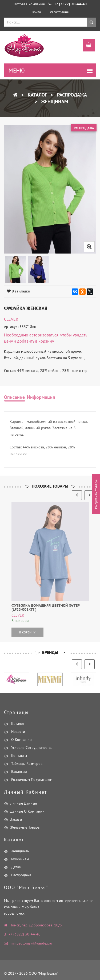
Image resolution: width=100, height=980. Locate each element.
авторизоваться (44, 335)
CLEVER (11, 319)
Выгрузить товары (96, 494)
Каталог (37, 95)
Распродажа (71, 95)
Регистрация (59, 12)
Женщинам (54, 101)
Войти (36, 12)
